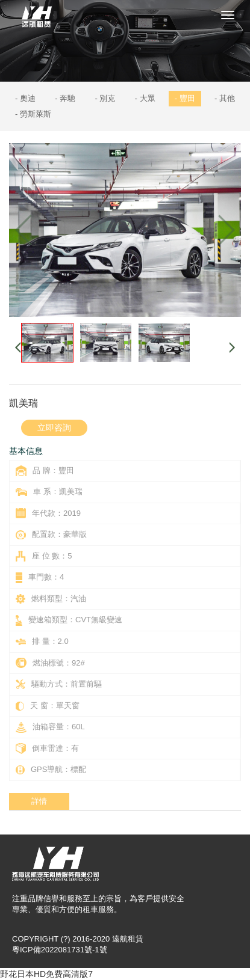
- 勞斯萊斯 (33, 114)
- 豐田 (185, 98)
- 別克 (105, 98)
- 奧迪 (25, 98)
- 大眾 (145, 98)
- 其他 (225, 98)
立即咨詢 (54, 427)
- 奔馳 (65, 98)
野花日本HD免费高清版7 (46, 974)
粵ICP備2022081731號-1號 (60, 950)
